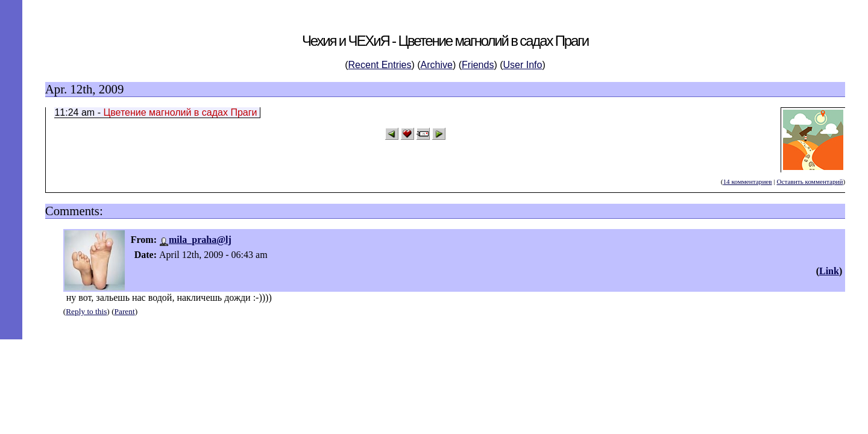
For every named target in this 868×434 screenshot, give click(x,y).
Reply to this (86, 311)
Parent (125, 311)
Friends (478, 65)
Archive (437, 65)
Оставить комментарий (810, 181)
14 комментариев (747, 181)
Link (829, 271)
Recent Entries (380, 65)
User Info (523, 65)
